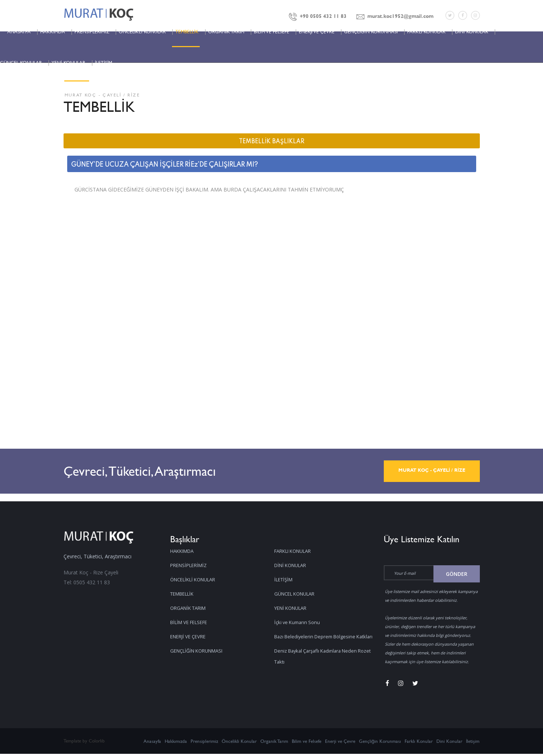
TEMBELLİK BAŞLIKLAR (271, 142)
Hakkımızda (176, 743)
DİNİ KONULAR (472, 31)
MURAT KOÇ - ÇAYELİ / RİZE (432, 471)
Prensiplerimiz (204, 743)
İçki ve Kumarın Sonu (299, 608)
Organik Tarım (274, 743)
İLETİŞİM (104, 62)
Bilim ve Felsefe (307, 743)
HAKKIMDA (53, 31)
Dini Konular (449, 743)
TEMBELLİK (187, 31)
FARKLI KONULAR (426, 31)
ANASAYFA (19, 31)
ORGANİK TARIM (226, 31)
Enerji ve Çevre (340, 743)
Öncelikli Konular (239, 743)
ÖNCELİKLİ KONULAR (142, 31)
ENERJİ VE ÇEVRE (317, 31)
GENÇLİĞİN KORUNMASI (371, 31)
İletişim (473, 743)
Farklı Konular (419, 743)
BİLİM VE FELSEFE (271, 31)
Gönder (457, 574)
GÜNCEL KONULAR (21, 62)
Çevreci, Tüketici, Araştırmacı (166, 471)
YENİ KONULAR (68, 62)
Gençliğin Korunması (380, 743)
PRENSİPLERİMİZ (92, 31)
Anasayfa (152, 743)
